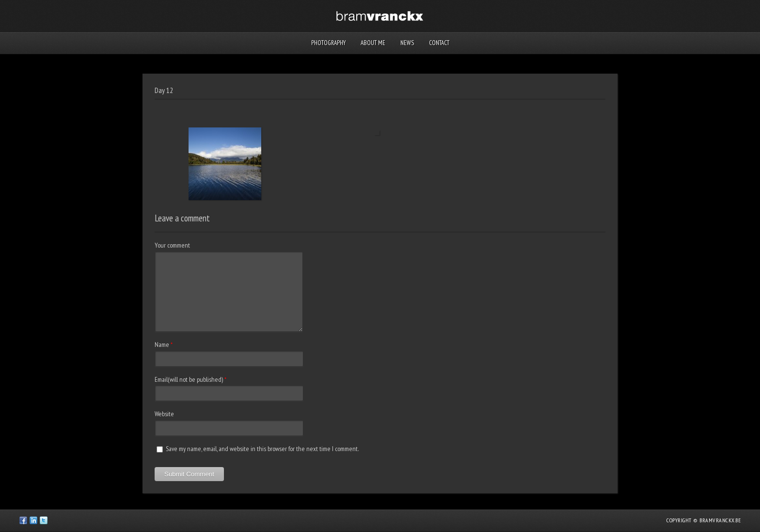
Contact (439, 43)
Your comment (172, 245)
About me (373, 43)
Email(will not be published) (189, 379)
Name (162, 344)
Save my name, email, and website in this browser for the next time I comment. (262, 449)
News (407, 43)
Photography (328, 43)
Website (164, 414)
